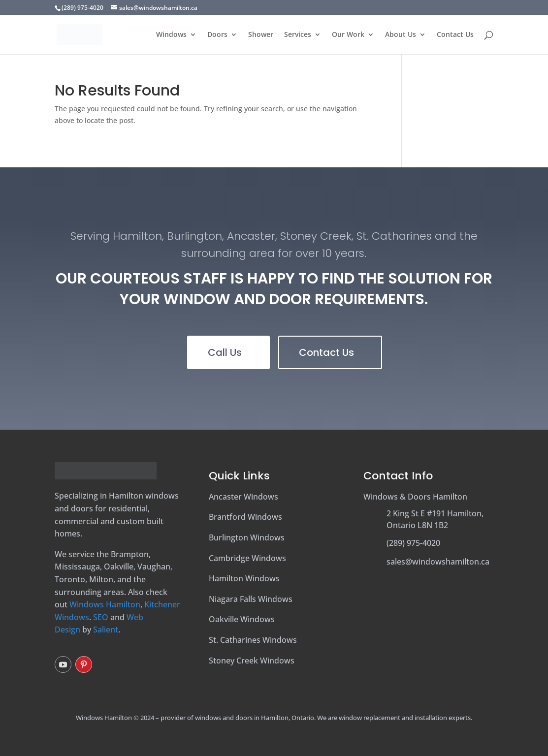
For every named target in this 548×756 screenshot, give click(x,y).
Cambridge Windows (247, 558)
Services (298, 35)
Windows (171, 35)
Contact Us (455, 35)
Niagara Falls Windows (251, 599)
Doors (217, 35)
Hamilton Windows (244, 578)
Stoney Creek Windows (252, 661)
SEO (101, 617)
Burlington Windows (247, 537)
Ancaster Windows (243, 497)
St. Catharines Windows (253, 640)
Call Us (225, 352)
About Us (401, 35)
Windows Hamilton (105, 604)
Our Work (348, 35)
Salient (106, 630)
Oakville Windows (242, 619)
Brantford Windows (245, 517)
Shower (261, 35)
